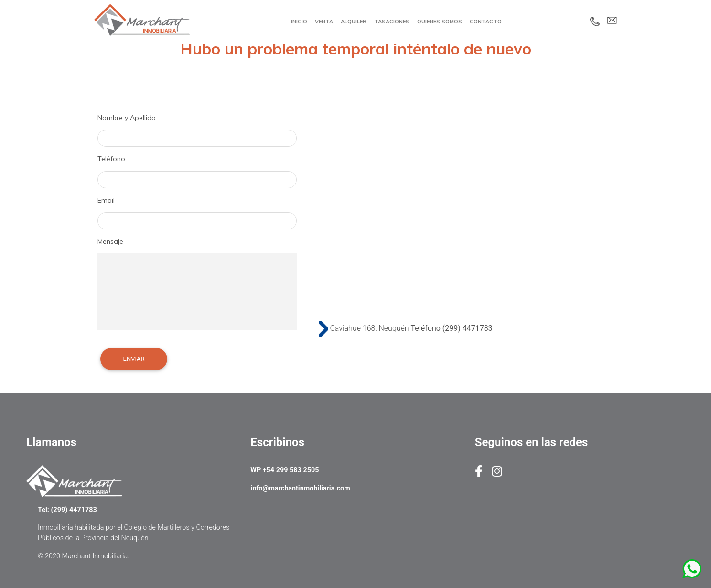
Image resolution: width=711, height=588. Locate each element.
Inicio (299, 22)
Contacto (486, 22)
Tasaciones (392, 22)
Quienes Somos (440, 22)
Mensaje (110, 241)
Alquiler (354, 22)
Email (106, 200)
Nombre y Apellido (127, 118)
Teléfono (111, 159)
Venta (324, 22)
